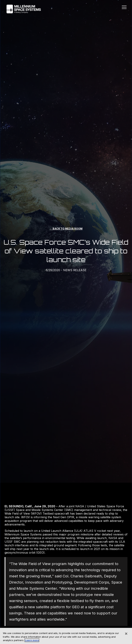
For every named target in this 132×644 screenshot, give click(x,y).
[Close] (126, 634)
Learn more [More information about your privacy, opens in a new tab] (32, 640)
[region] (66, 636)
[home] (23, 9)
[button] (124, 8)
